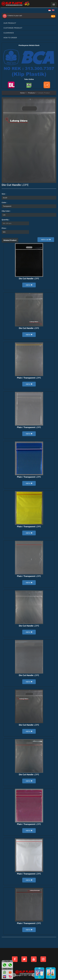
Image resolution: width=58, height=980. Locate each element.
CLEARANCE (9, 33)
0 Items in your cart (12, 16)
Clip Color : (6, 211)
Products (31, 93)
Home (22, 93)
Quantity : (6, 220)
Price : (4, 228)
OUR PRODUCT (10, 23)
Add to (29, 285)
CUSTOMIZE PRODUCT (13, 28)
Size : (4, 194)
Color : (4, 202)
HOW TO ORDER (10, 38)
